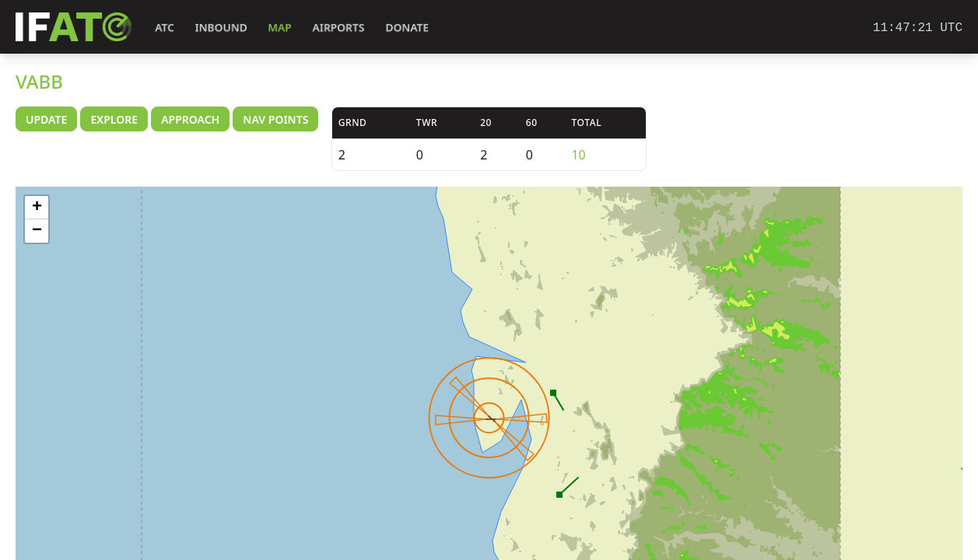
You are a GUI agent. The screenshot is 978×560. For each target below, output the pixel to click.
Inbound (221, 28)
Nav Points (275, 119)
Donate (407, 28)
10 (578, 155)
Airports (338, 28)
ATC (165, 28)
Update (46, 119)
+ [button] (37, 208)
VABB (39, 81)
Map (280, 28)
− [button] (37, 231)
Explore (114, 119)
